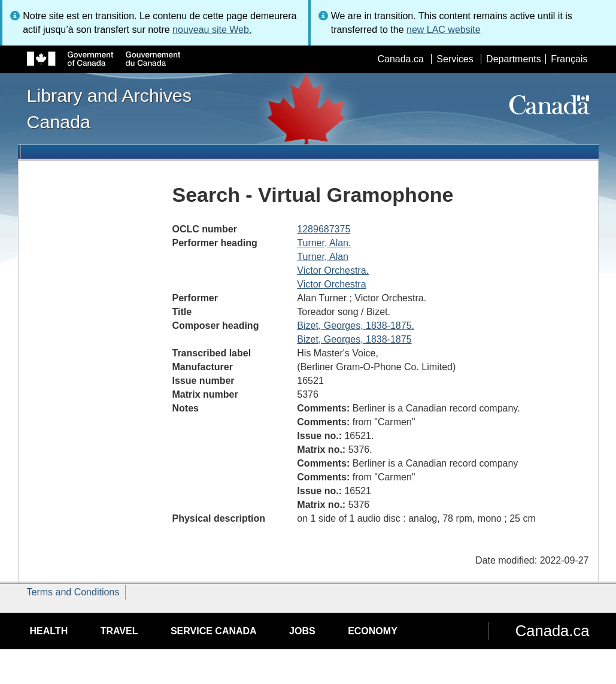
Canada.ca (400, 59)
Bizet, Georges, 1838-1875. (356, 326)
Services (455, 59)
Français (569, 59)
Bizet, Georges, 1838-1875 (354, 339)
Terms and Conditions (73, 592)
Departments (514, 59)
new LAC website (444, 30)
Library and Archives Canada (109, 108)
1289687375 (324, 229)
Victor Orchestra (331, 284)
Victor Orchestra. (333, 270)
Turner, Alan (323, 257)
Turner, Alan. (324, 243)
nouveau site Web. (212, 30)
